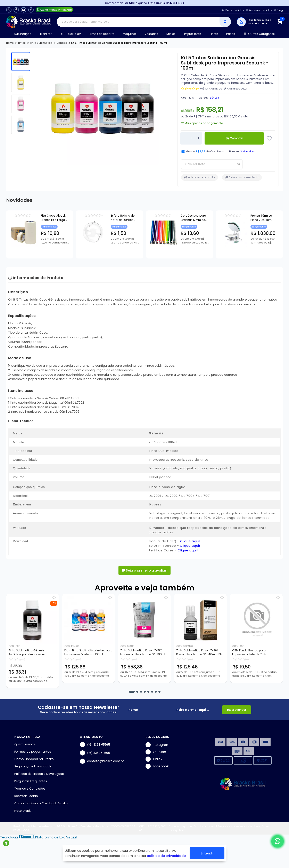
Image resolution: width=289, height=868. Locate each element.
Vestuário (151, 34)
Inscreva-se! (237, 710)
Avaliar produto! (235, 89)
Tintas (214, 34)
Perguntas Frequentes (31, 781)
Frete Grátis (23, 811)
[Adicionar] (198, 138)
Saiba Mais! (248, 151)
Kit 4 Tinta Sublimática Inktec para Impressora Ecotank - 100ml (88, 652)
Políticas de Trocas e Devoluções (39, 774)
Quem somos (25, 744)
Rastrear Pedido (26, 796)
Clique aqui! (190, 541)
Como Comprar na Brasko (34, 759)
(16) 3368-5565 (95, 745)
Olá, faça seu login (260, 20)
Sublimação (23, 34)
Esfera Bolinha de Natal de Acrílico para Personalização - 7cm (160, 218)
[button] (132, 692)
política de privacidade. (167, 856)
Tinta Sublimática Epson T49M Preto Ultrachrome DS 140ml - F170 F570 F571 (200, 653)
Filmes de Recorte (102, 34)
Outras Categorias (259, 34)
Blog (278, 10)
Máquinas (130, 34)
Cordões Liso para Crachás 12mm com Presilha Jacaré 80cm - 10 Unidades (255, 218)
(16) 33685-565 (95, 753)
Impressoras (192, 34)
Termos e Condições (30, 789)
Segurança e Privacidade (33, 766)
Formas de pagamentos (33, 752)
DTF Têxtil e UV (70, 34)
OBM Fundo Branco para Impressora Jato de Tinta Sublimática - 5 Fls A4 (250, 653)
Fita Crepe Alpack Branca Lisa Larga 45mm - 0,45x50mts (66, 218)
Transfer (46, 34)
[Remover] (184, 138)
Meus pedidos (233, 10)
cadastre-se (260, 23)
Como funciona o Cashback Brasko (41, 803)
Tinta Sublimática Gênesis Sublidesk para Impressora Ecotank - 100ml (27, 653)
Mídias (171, 34)
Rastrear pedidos (259, 10)
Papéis (231, 34)
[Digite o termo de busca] (138, 22)
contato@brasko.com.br (102, 761)
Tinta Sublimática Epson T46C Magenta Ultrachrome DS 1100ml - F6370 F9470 (144, 653)
